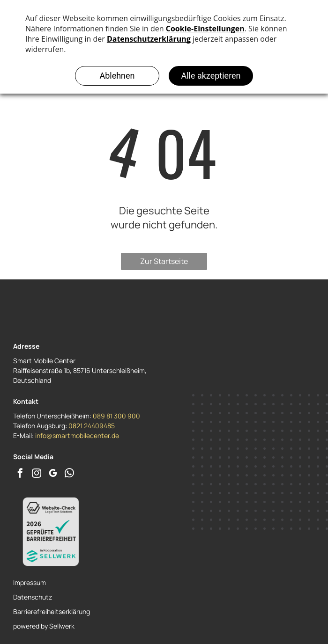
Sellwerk (62, 626)
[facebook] (20, 474)
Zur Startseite (164, 261)
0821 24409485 (92, 426)
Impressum (30, 582)
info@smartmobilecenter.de (77, 435)
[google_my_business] (53, 474)
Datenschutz (33, 597)
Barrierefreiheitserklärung (52, 611)
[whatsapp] (69, 474)
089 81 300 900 (116, 416)
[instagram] (37, 474)
